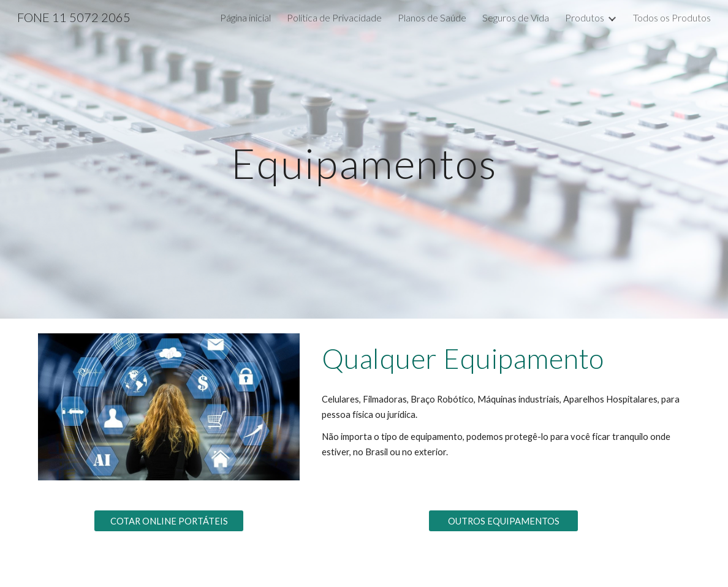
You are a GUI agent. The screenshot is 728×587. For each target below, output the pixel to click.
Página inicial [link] (245, 17)
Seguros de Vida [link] (516, 17)
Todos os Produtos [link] (672, 17)
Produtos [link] (585, 17)
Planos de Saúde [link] (432, 17)
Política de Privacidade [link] (334, 17)
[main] (364, 159)
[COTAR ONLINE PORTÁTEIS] (169, 521)
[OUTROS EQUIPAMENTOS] (504, 521)
